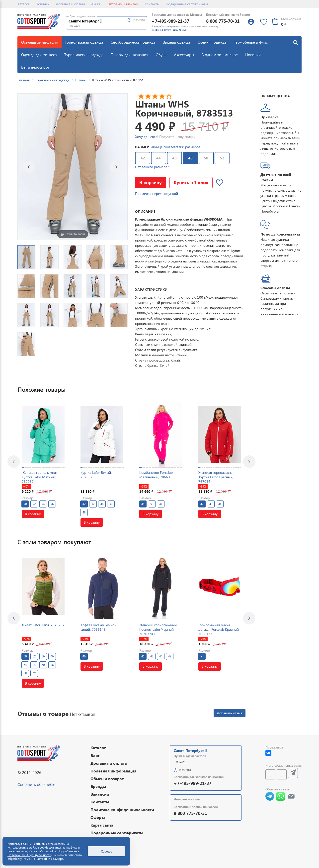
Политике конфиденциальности (29, 855)
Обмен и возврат (107, 779)
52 (222, 158)
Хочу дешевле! (147, 137)
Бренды (98, 786)
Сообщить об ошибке (37, 784)
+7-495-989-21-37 (170, 21)
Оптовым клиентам (123, 4)
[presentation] (14, 462)
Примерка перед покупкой (157, 193)
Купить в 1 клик (191, 182)
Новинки (43, 4)
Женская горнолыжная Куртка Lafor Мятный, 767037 (40, 477)
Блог (95, 755)
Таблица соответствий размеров (175, 147)
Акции (96, 4)
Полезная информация (113, 771)
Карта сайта (102, 825)
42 (143, 158)
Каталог (23, 4)
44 (159, 158)
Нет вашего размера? (152, 167)
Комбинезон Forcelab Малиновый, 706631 (156, 475)
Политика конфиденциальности (122, 809)
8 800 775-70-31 (223, 21)
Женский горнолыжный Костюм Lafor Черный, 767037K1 (158, 629)
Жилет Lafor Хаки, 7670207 (43, 625)
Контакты (152, 4)
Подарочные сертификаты (187, 4)
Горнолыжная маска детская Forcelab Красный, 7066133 (219, 629)
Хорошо (107, 851)
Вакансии (100, 794)
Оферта (98, 817)
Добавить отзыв (230, 713)
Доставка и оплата (70, 4)
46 (174, 158)
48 (188, 156)
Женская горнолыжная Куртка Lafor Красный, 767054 (216, 477)
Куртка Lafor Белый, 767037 (96, 475)
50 (206, 158)
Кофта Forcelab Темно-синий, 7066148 (98, 627)
